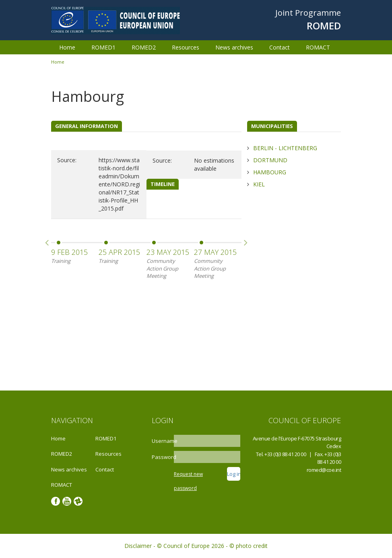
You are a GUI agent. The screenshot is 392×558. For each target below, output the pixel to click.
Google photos (78, 501)
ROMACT (318, 47)
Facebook (56, 501)
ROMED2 (144, 47)
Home (67, 47)
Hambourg (270, 172)
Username (162, 441)
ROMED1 (103, 47)
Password (162, 457)
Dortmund (270, 160)
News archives (234, 47)
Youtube (67, 501)
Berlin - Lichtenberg (285, 148)
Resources (186, 47)
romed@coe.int (324, 470)
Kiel (259, 184)
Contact (280, 47)
